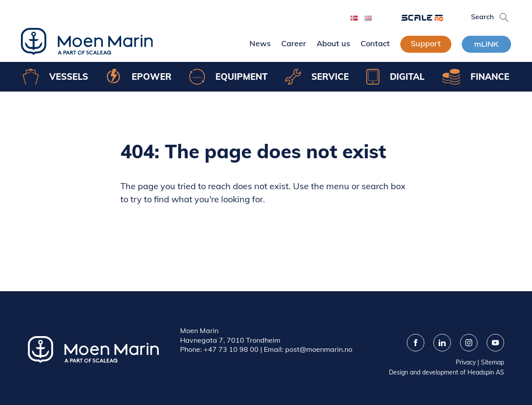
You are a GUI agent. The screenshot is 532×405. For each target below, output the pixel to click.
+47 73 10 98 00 (231, 349)
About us (333, 43)
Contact (375, 43)
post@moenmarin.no (319, 349)
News (260, 43)
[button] (504, 17)
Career (294, 43)
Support (426, 43)
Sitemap (493, 362)
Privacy (466, 362)
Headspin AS (486, 372)
